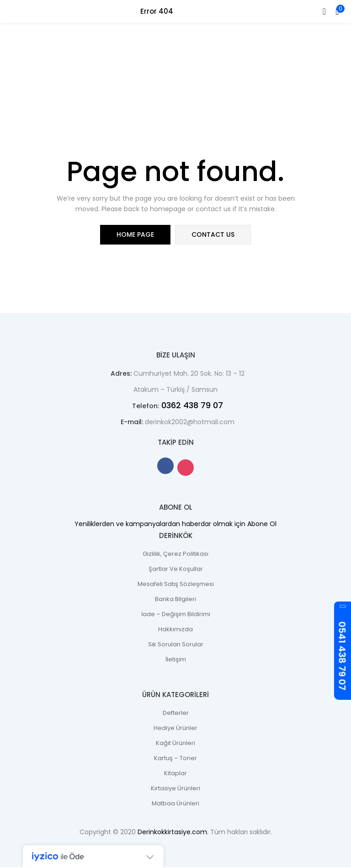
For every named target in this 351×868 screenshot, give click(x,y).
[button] (337, 11)
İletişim (176, 660)
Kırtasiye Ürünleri (175, 789)
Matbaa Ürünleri (175, 804)
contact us (213, 235)
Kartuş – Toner (175, 759)
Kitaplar (175, 774)
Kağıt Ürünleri (175, 744)
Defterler (176, 714)
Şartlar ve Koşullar (176, 570)
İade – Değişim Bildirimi (176, 615)
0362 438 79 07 (191, 406)
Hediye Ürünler (175, 729)
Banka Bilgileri (175, 600)
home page (135, 235)
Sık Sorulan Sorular (176, 645)
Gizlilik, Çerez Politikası (175, 555)
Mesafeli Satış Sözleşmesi (176, 585)
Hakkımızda (175, 630)
